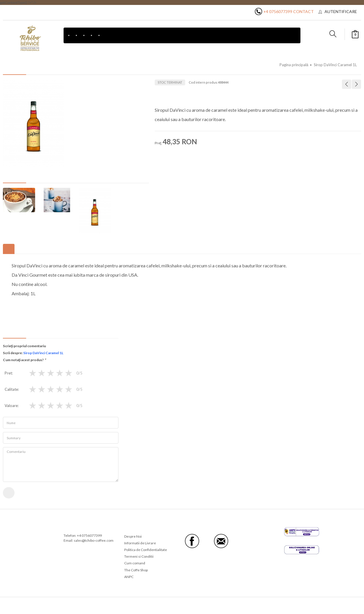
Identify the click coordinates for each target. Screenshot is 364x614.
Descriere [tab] (9, 249)
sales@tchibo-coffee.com (94, 540)
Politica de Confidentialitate (146, 550)
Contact (303, 11)
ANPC (129, 577)
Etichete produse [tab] (21, 249)
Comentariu (61, 465)
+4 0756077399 (278, 11)
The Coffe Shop (136, 570)
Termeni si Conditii (139, 557)
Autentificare (341, 11)
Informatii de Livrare (140, 543)
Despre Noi (133, 536)
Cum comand (135, 563)
